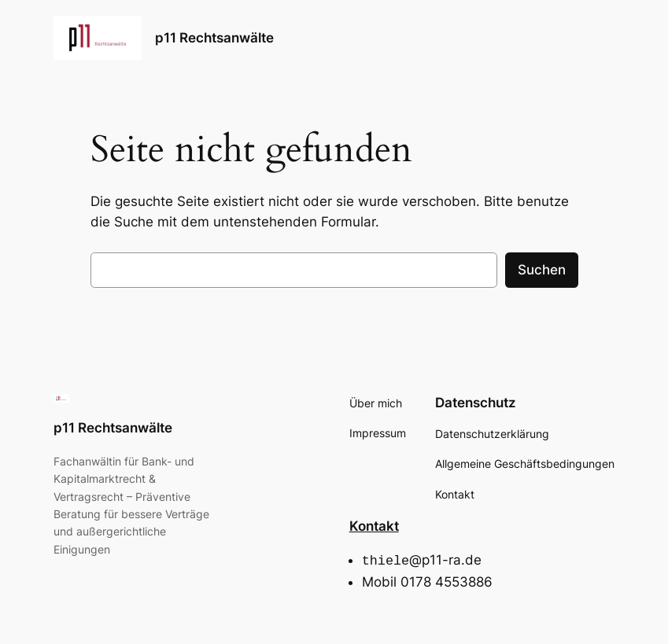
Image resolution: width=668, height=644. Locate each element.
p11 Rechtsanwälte (214, 38)
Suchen (542, 270)
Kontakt (374, 526)
